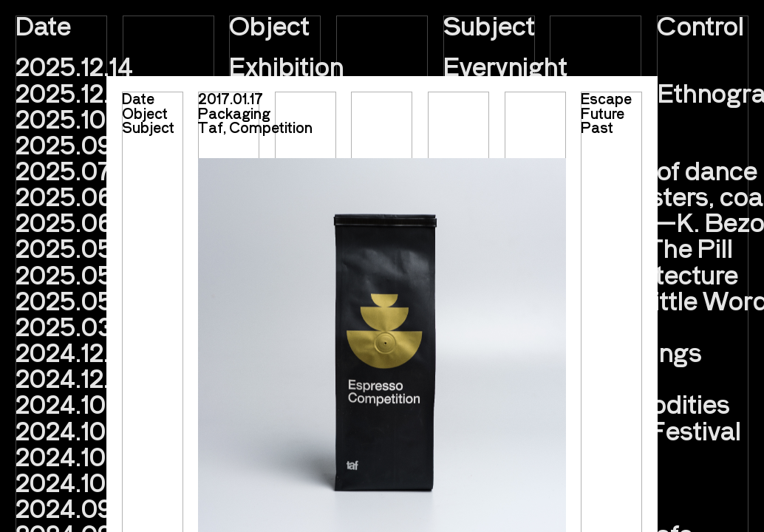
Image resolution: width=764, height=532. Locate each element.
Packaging (234, 113)
